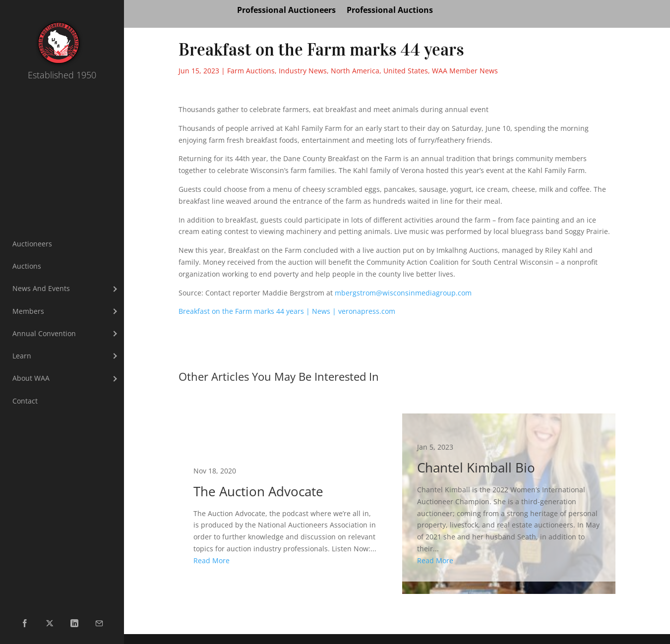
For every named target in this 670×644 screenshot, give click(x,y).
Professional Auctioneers (286, 11)
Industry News (303, 71)
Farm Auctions (251, 71)
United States (406, 71)
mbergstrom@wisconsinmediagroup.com (403, 293)
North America (355, 71)
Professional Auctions (390, 11)
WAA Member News (465, 71)
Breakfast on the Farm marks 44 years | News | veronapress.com (287, 311)
